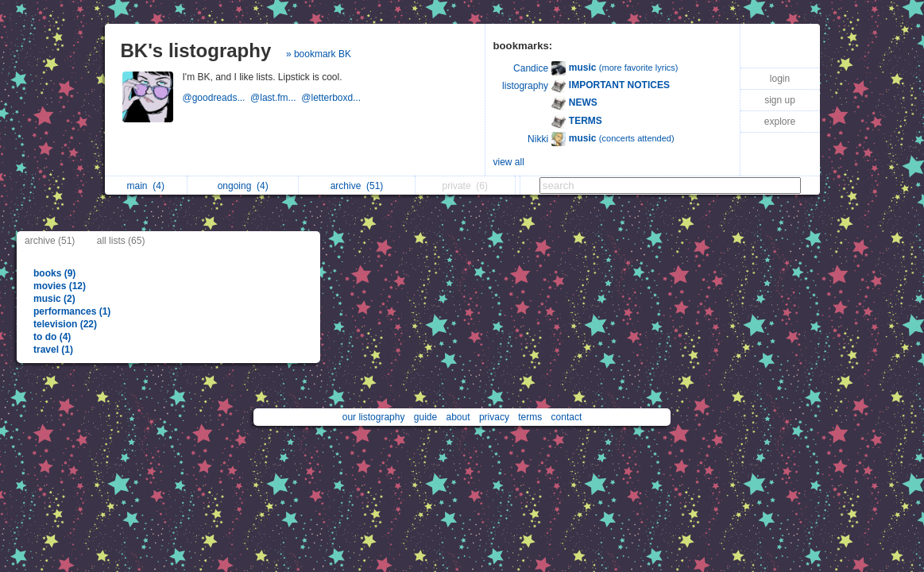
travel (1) (53, 350)
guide (425, 417)
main (146, 186)
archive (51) (50, 241)
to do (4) (52, 337)
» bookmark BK (319, 54)
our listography (374, 417)
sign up (780, 100)
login (780, 79)
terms (530, 417)
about (458, 417)
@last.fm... (276, 98)
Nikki (538, 139)
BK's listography (196, 50)
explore (780, 122)
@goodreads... (217, 98)
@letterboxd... (332, 98)
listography (525, 86)
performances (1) (72, 311)
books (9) (54, 273)
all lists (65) (121, 241)
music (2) (54, 299)
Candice (531, 68)
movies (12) (60, 286)
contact (567, 417)
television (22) (65, 324)
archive (357, 186)
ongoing (243, 186)
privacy (494, 417)
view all (509, 162)
